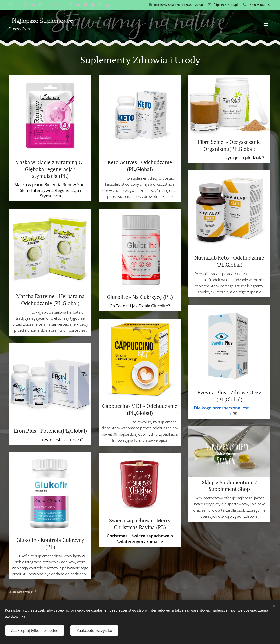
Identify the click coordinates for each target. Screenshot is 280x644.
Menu (266, 25)
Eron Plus (27, 440)
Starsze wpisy (21, 591)
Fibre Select (206, 157)
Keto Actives (115, 178)
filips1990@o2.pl (225, 5)
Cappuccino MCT (118, 422)
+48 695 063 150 (260, 5)
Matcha (24, 312)
